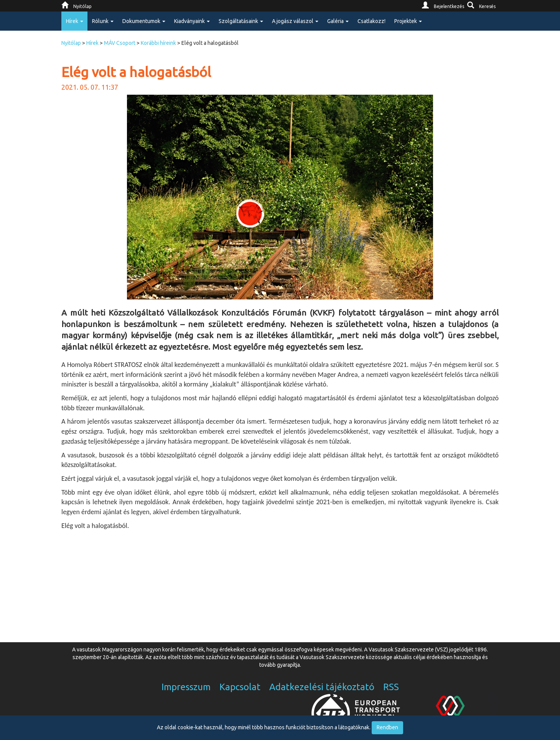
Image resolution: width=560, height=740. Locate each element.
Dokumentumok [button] (144, 21)
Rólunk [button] (103, 21)
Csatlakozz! (371, 21)
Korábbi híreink (158, 43)
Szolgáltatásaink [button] (241, 21)
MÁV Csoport (120, 43)
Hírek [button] (75, 21)
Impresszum (186, 687)
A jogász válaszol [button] (295, 21)
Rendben (387, 727)
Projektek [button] (408, 21)
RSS (391, 687)
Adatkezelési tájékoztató (322, 687)
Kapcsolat (240, 687)
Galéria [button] (338, 21)
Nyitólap (71, 43)
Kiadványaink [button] (192, 21)
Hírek (92, 43)
